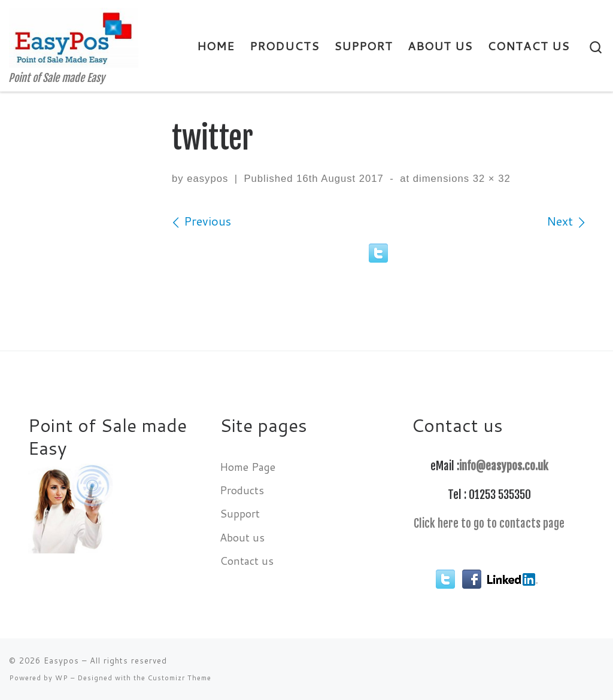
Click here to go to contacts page (489, 524)
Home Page (248, 467)
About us (242, 537)
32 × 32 (490, 179)
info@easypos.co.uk (504, 466)
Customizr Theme (180, 678)
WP (62, 678)
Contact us (247, 561)
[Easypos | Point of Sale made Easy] (74, 36)
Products (242, 490)
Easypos (61, 661)
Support (240, 513)
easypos (207, 179)
